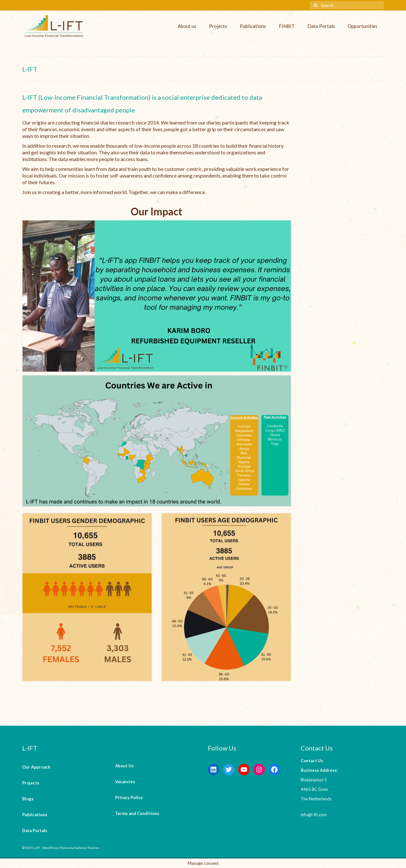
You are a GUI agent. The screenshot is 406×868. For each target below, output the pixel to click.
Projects (218, 26)
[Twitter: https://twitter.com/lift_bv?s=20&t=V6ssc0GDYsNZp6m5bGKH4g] (229, 770)
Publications (253, 26)
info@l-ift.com (314, 815)
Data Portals (321, 26)
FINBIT (287, 26)
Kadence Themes (87, 848)
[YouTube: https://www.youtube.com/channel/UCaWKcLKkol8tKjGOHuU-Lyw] (244, 770)
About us (187, 26)
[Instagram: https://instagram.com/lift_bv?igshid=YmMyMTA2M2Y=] (259, 770)
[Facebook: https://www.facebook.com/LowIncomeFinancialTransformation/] (274, 770)
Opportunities (363, 26)
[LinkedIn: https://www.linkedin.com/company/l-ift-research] (213, 770)
